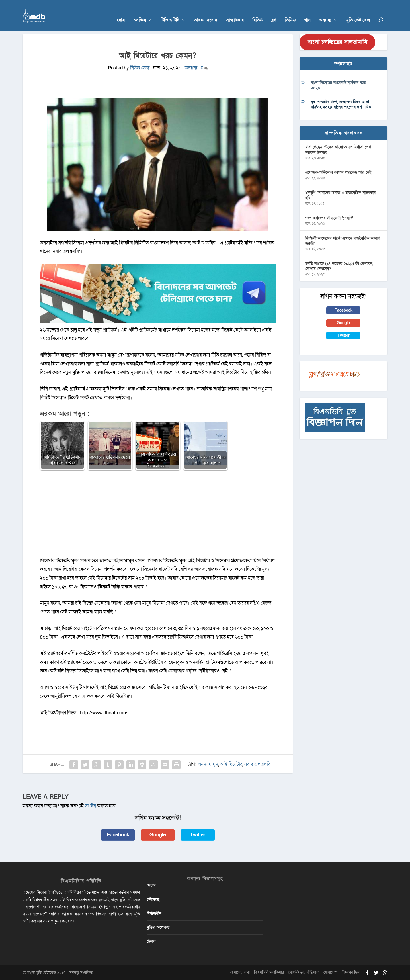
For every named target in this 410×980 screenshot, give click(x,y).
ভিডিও (290, 12)
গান (307, 12)
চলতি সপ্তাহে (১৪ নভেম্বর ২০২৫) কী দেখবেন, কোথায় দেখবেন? (339, 266)
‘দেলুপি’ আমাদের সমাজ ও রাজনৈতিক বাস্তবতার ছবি (340, 195)
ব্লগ (274, 12)
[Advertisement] (158, 517)
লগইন (90, 806)
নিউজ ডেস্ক (140, 68)
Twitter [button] (198, 835)
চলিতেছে (153, 900)
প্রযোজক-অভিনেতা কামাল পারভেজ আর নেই (338, 172)
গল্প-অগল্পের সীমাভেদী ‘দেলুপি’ (329, 218)
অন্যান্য (325, 12)
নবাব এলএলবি (257, 764)
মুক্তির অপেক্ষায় (158, 927)
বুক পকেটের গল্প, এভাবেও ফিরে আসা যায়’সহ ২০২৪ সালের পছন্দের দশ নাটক (341, 104)
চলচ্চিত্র (140, 12)
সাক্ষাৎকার (235, 12)
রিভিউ (258, 12)
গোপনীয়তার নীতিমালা (304, 972)
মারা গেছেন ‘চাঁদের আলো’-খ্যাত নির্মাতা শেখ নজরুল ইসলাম (338, 150)
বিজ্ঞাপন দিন (350, 972)
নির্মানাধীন (154, 913)
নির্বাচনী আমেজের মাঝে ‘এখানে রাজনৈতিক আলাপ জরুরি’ (343, 241)
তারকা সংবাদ (206, 12)
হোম (121, 12)
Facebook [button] (118, 835)
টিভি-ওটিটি (170, 12)
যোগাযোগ (330, 972)
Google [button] (158, 835)
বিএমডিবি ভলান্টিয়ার (269, 972)
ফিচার (151, 885)
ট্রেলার (151, 941)
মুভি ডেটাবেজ (358, 12)
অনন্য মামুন (208, 764)
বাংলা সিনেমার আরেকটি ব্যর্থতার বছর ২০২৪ (339, 85)
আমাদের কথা (240, 972)
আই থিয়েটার (231, 764)
